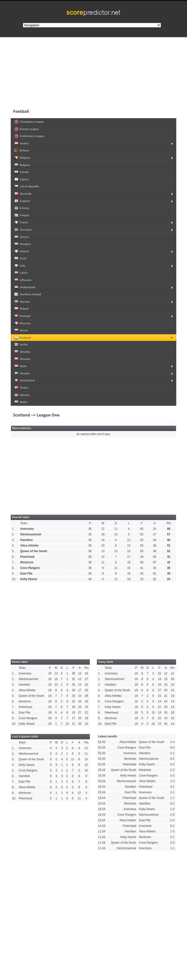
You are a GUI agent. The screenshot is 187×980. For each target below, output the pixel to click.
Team (24, 523)
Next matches (22, 428)
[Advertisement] (93, 71)
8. (13, 568)
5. (13, 551)
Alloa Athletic (29, 546)
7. (13, 562)
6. (13, 557)
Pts (169, 523)
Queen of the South (34, 551)
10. (14, 579)
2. (13, 534)
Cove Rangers (30, 568)
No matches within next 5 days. (93, 434)
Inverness (27, 529)
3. (13, 540)
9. (13, 574)
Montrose (27, 562)
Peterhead (27, 557)
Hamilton (26, 540)
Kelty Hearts (29, 579)
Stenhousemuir (31, 534)
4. (13, 546)
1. (13, 529)
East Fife (26, 574)
